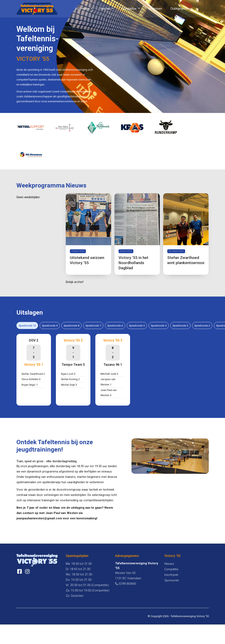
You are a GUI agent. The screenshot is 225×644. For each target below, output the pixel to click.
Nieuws (106, 9)
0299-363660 (126, 584)
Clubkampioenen (181, 9)
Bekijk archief (75, 282)
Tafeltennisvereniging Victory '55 (190, 617)
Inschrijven (155, 9)
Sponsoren (172, 581)
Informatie (83, 9)
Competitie (130, 9)
